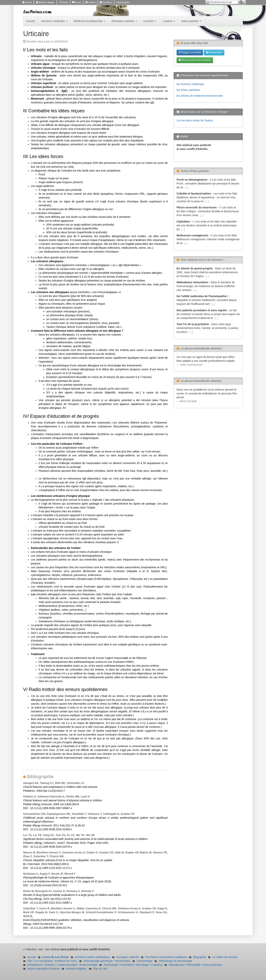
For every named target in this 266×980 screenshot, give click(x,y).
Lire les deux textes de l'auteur (195, 120)
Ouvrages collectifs (128, 957)
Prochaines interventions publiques (166, 957)
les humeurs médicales (190, 84)
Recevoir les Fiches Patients (195, 60)
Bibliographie (214, 52)
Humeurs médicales (54, 21)
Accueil (27, 2)
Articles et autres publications (93, 957)
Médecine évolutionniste (90, 21)
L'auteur (169, 21)
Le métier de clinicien (225, 957)
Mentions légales (45, 2)
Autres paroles (191, 21)
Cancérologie (145, 961)
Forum (77, 2)
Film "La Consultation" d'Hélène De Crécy (52, 961)
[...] (187, 188)
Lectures (150, 21)
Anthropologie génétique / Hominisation (107, 961)
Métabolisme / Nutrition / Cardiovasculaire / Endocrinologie (62, 965)
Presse (63, 2)
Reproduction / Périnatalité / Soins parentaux (195, 965)
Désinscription (123, 2)
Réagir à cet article (190, 52)
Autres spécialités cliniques (44, 969)
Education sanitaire (124, 21)
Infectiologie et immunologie (175, 961)
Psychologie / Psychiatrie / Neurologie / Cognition (133, 965)
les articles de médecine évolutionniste (200, 96)
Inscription (106, 2)
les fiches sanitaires (188, 90)
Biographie (200, 957)
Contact (90, 2)
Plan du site (100, 969)
